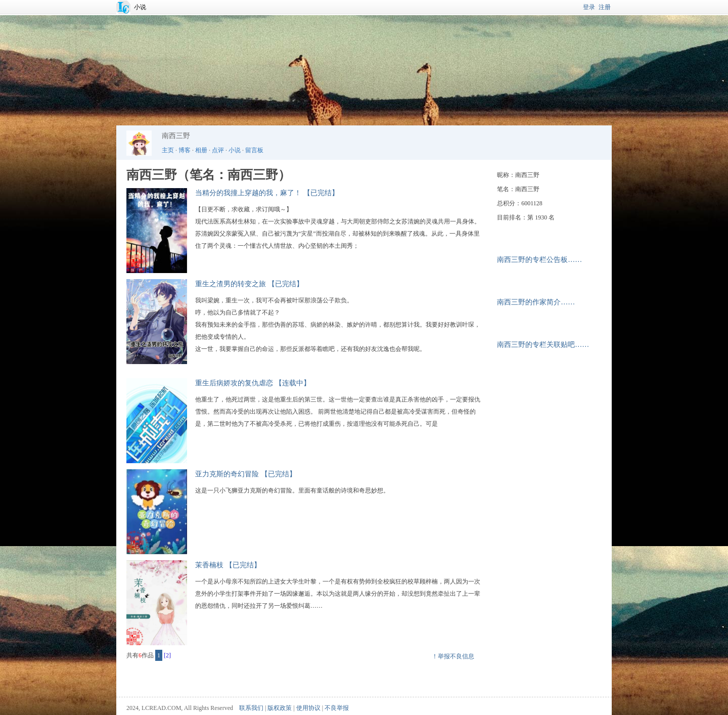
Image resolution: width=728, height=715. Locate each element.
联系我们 (251, 708)
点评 (218, 150)
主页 (168, 150)
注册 (605, 7)
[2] (167, 655)
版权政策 (280, 708)
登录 (589, 7)
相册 (201, 150)
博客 (185, 150)
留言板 (254, 150)
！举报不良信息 (453, 656)
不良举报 (337, 708)
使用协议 (308, 708)
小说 (140, 7)
